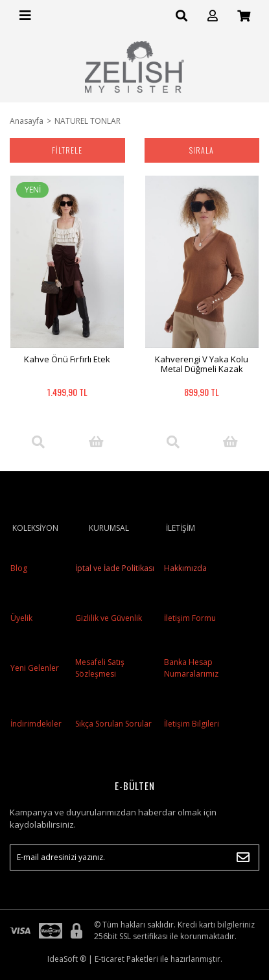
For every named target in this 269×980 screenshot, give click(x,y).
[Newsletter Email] (134, 857)
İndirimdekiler (36, 724)
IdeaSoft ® (67, 959)
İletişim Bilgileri (192, 724)
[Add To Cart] (96, 442)
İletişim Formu (190, 618)
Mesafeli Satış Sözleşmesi (100, 668)
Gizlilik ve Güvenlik (108, 618)
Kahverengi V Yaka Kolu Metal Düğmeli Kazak (202, 364)
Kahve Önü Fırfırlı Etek (67, 359)
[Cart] (244, 16)
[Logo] (135, 67)
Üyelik (21, 618)
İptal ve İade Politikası (114, 568)
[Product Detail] (38, 442)
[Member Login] (213, 16)
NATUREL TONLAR (88, 121)
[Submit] (243, 857)
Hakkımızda (185, 568)
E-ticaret (110, 959)
